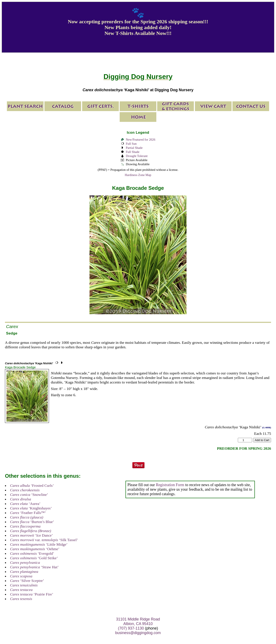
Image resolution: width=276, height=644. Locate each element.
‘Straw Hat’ (34, 567)
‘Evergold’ (32, 553)
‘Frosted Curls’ (32, 485)
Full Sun (131, 144)
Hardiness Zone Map (138, 175)
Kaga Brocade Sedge (20, 367)
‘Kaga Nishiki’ (29, 363)
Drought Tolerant (137, 156)
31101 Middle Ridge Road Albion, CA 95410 (138, 621)
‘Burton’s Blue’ (32, 522)
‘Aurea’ (25, 504)
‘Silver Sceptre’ (27, 581)
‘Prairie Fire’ (32, 594)
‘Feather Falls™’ (28, 513)
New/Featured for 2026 (140, 140)
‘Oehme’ (35, 549)
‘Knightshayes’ (31, 508)
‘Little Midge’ (39, 544)
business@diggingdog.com (138, 633)
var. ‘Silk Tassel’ (44, 540)
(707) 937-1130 (131, 628)
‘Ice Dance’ (32, 535)
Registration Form (170, 485)
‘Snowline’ (29, 495)
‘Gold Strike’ (34, 558)
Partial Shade (134, 148)
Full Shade (133, 152)
